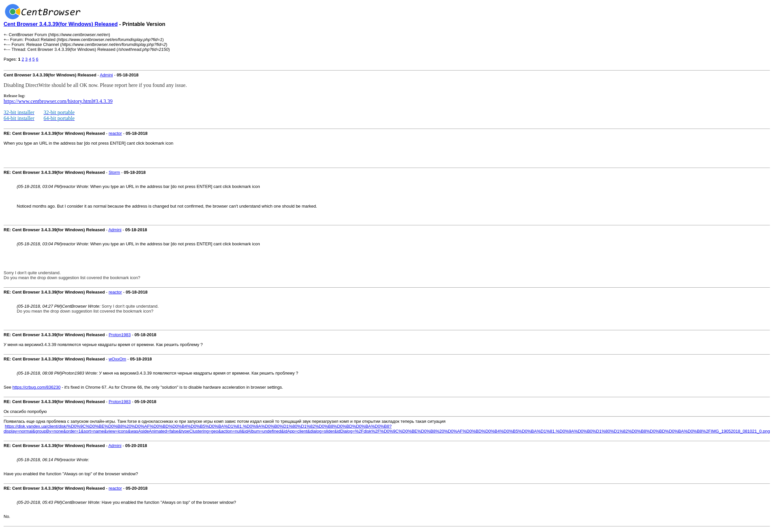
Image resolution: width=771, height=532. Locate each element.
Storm (114, 172)
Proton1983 (120, 335)
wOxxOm (117, 359)
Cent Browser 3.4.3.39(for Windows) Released (61, 24)
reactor (115, 133)
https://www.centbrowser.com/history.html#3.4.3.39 (58, 101)
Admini (106, 75)
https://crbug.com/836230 (37, 387)
